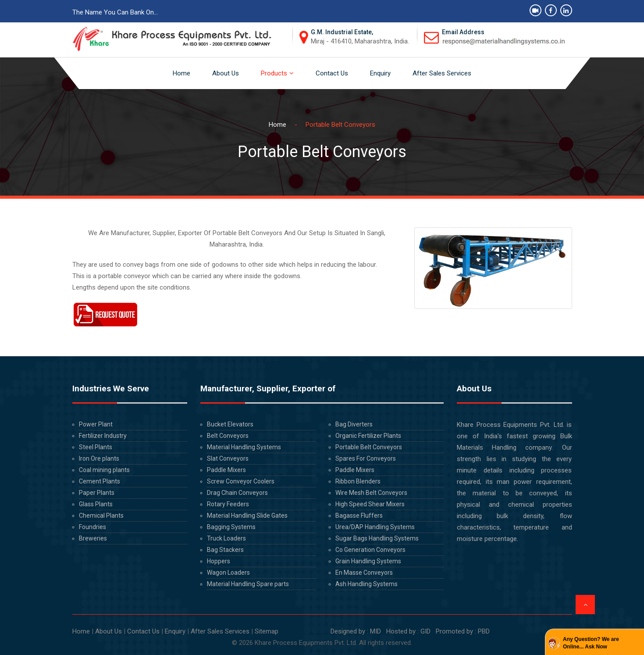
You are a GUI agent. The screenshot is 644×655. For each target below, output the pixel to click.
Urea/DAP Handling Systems (375, 527)
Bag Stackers (225, 550)
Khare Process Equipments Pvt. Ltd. (306, 643)
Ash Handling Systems (366, 584)
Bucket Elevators (230, 424)
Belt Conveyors (228, 436)
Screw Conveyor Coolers (241, 481)
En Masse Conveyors (364, 573)
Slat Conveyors (228, 458)
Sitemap (267, 631)
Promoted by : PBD (463, 631)
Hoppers (219, 561)
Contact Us (332, 73)
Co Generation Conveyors (370, 550)
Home (181, 73)
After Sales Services (442, 73)
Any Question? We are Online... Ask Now (591, 643)
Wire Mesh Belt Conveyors (371, 493)
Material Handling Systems (244, 447)
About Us (226, 73)
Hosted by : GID (408, 631)
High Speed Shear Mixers (370, 504)
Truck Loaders (226, 538)
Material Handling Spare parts (248, 584)
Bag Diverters (354, 424)
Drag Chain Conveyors (237, 493)
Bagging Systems (231, 527)
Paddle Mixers (226, 470)
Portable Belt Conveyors (369, 447)
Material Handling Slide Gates (247, 515)
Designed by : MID (355, 631)
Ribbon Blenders (358, 481)
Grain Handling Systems (368, 561)
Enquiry (380, 73)
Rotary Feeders (228, 504)
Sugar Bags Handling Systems (377, 538)
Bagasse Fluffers (359, 515)
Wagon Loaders (228, 573)
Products (274, 73)
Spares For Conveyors (366, 458)
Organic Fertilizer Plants (368, 436)
